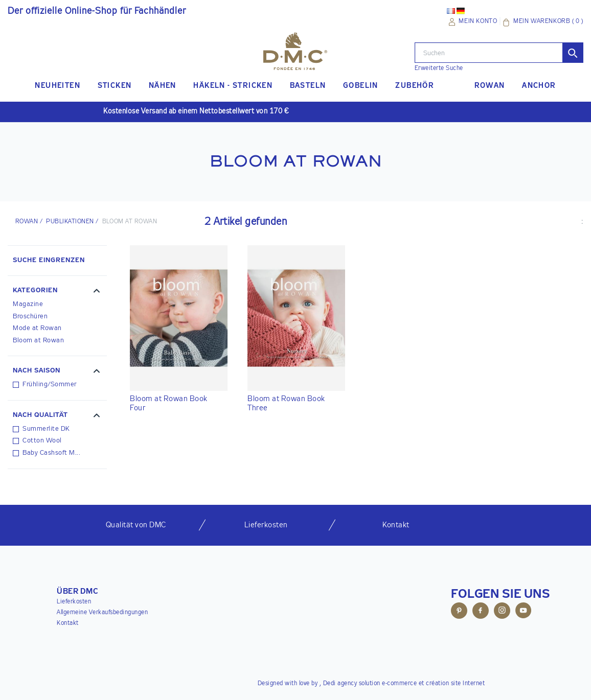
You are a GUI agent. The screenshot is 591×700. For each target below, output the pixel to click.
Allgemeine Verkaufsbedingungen (102, 613)
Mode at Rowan (37, 328)
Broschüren (30, 317)
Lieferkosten (74, 602)
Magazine (28, 304)
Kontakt (68, 623)
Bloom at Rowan (38, 341)
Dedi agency (340, 684)
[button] (57, 292)
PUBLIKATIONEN (70, 222)
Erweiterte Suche (439, 68)
